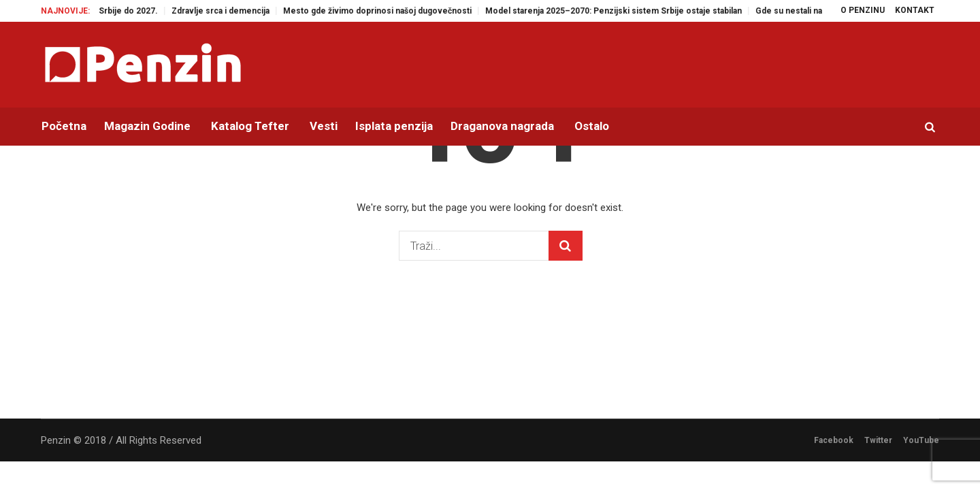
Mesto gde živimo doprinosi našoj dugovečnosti (388, 11)
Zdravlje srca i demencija (231, 11)
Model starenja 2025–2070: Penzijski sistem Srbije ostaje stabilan (624, 11)
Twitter (878, 440)
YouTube (921, 440)
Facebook (834, 440)
